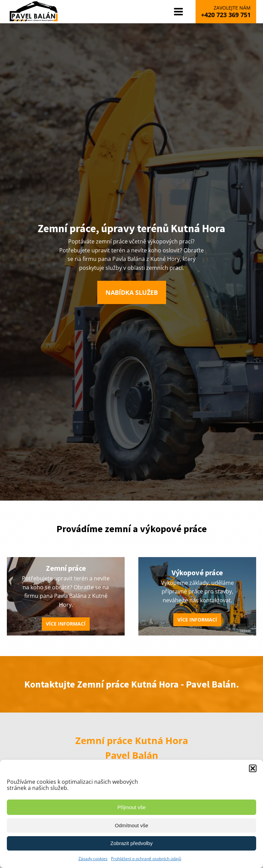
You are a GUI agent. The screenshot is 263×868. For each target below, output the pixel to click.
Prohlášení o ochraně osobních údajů (146, 859)
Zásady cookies (93, 859)
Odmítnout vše (131, 825)
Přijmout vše (132, 807)
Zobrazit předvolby (131, 843)
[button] (253, 768)
